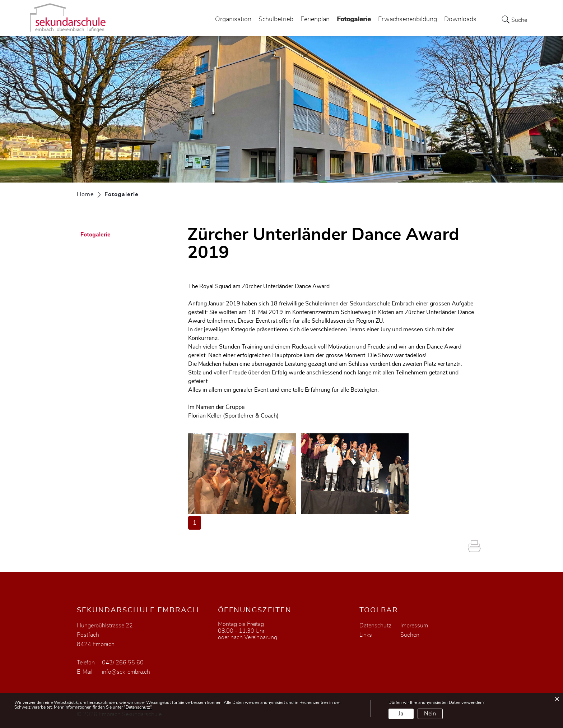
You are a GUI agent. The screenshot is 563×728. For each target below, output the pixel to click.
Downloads (460, 19)
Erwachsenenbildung (408, 19)
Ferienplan (315, 19)
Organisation (233, 19)
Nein (430, 714)
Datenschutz (375, 626)
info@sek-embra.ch (126, 672)
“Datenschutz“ (138, 707)
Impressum (414, 626)
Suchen (410, 635)
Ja (401, 714)
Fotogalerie (354, 17)
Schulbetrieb (276, 19)
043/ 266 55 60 (123, 663)
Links (366, 635)
